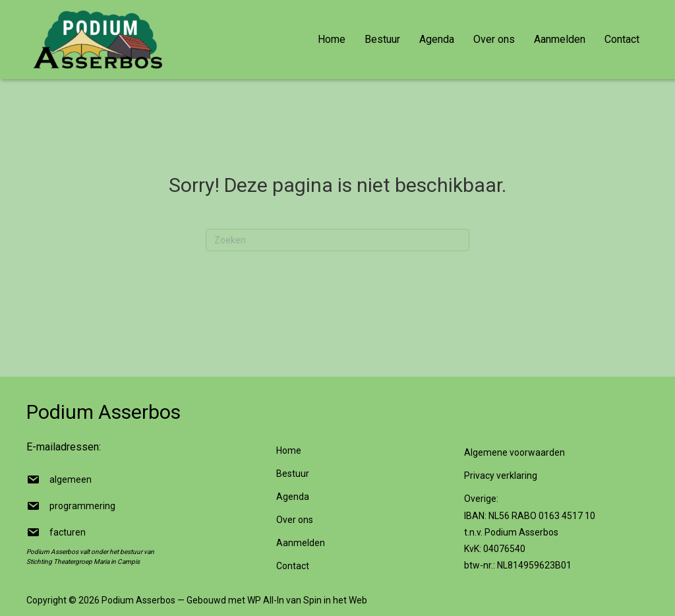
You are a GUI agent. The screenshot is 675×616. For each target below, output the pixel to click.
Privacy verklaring (501, 476)
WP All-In (266, 600)
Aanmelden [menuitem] (560, 39)
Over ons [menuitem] (494, 39)
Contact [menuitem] (622, 39)
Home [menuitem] (332, 39)
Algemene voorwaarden (514, 452)
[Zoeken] (337, 240)
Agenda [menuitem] (437, 39)
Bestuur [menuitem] (382, 39)
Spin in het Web (335, 600)
